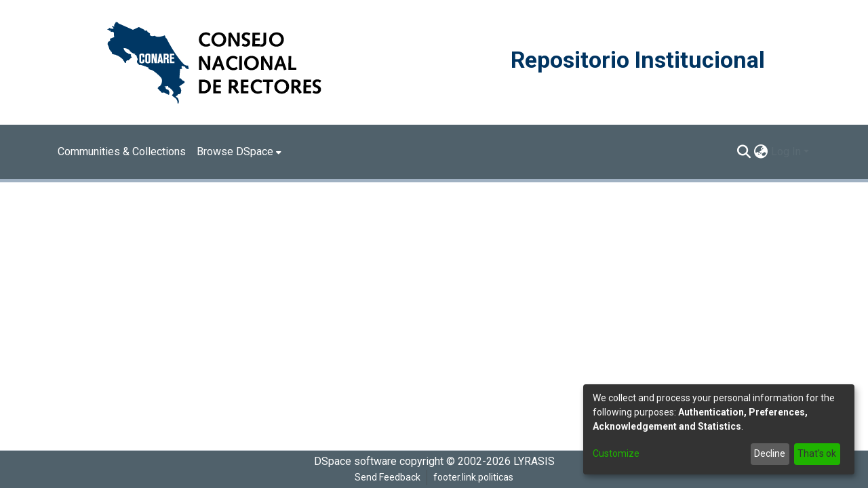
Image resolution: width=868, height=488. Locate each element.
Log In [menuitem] (786, 151)
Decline (770, 453)
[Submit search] (744, 152)
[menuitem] (239, 152)
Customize (616, 453)
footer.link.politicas (473, 477)
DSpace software (355, 461)
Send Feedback (388, 477)
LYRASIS (534, 461)
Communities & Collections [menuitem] (122, 151)
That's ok (817, 453)
